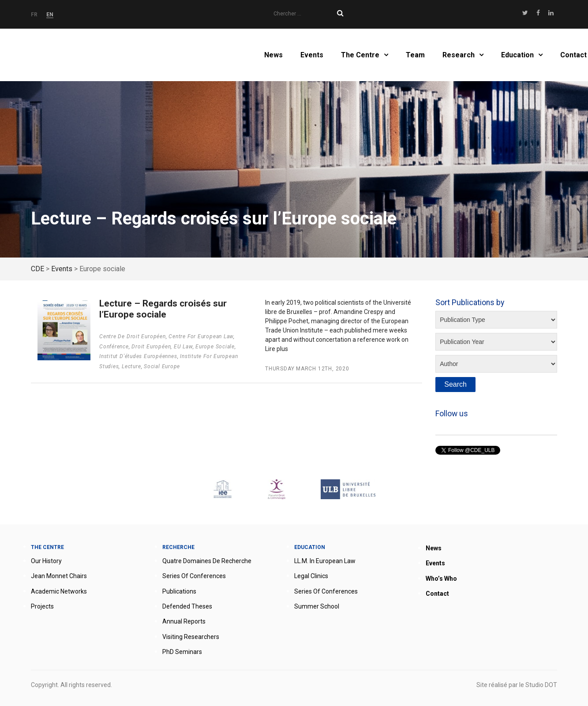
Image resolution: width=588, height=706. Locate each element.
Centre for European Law (201, 336)
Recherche (178, 547)
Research (459, 55)
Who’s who (441, 579)
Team (415, 55)
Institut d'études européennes (138, 356)
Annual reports (184, 621)
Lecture (131, 366)
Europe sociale (215, 347)
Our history (46, 561)
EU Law (183, 347)
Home (77, 55)
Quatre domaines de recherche (207, 561)
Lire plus (277, 349)
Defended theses (187, 606)
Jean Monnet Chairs (59, 576)
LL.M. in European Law (325, 561)
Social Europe (162, 366)
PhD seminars (182, 652)
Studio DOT (541, 685)
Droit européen (151, 347)
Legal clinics (311, 576)
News (273, 55)
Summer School (317, 606)
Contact (573, 55)
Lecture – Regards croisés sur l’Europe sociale (163, 309)
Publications (179, 591)
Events (312, 55)
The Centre (360, 55)
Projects (42, 606)
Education (517, 55)
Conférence (114, 347)
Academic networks (59, 591)
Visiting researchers (191, 637)
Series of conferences (194, 576)
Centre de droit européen (133, 336)
